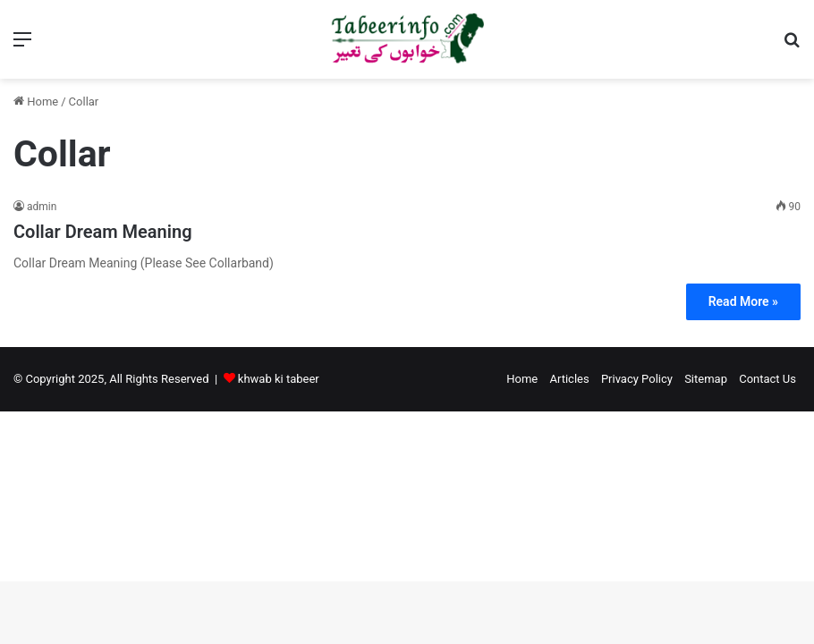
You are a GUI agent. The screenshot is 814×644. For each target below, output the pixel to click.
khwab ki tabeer (279, 379)
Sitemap (706, 379)
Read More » (743, 301)
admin (42, 207)
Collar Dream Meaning (103, 232)
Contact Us (767, 379)
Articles (569, 379)
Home (36, 102)
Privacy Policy (637, 379)
